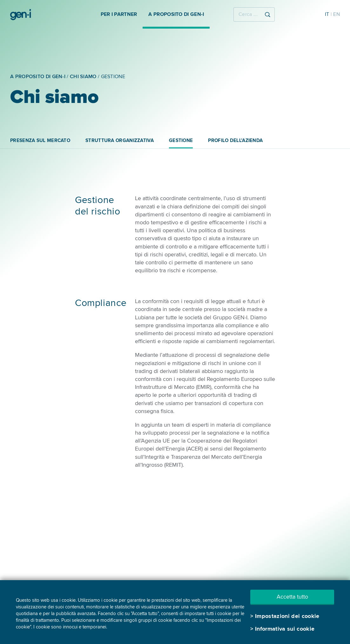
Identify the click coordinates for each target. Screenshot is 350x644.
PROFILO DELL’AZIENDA (235, 140)
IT (327, 14)
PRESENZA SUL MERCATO (40, 140)
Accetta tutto (292, 597)
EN (337, 14)
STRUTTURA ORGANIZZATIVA (120, 140)
